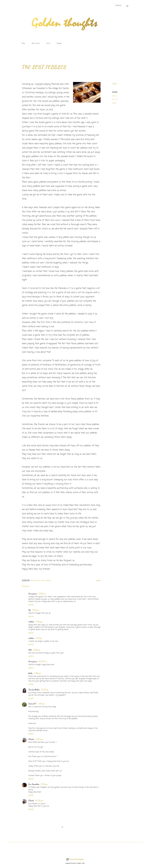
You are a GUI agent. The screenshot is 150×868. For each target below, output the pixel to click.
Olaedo (31, 739)
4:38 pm (37, 673)
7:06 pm (42, 594)
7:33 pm (35, 610)
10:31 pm (39, 800)
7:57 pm (39, 638)
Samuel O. (32, 704)
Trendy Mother (34, 690)
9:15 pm (44, 784)
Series (48, 43)
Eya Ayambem (34, 784)
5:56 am (39, 739)
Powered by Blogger (75, 859)
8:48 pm (37, 650)
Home (23, 43)
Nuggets (59, 43)
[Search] (118, 5)
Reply (31, 605)
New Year (115, 99)
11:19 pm (45, 690)
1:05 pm (41, 704)
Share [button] (115, 84)
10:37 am (43, 661)
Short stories (36, 43)
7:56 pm (39, 622)
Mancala (115, 96)
